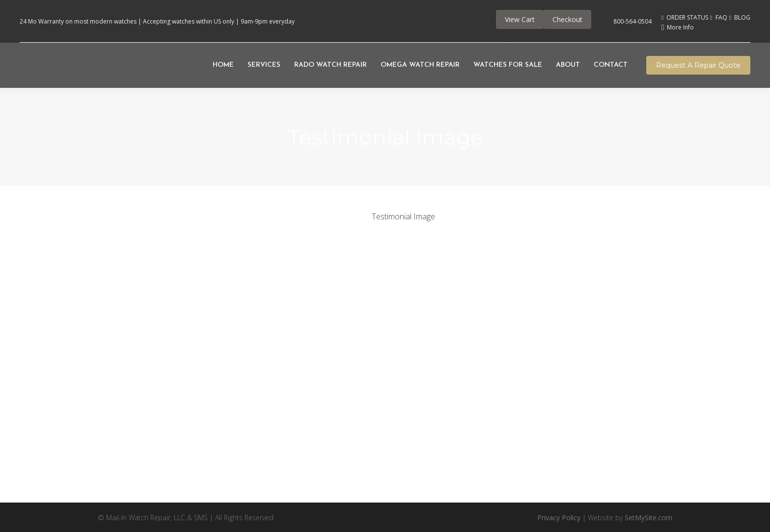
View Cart (520, 19)
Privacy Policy (559, 518)
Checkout (567, 19)
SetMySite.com (648, 518)
